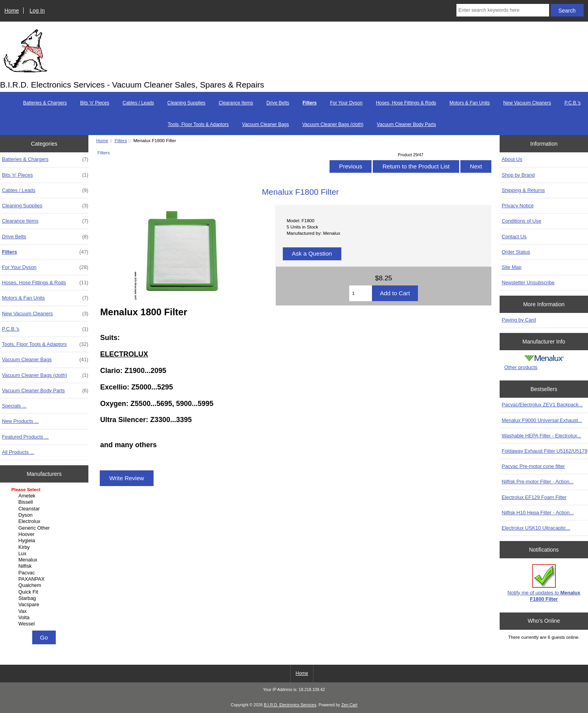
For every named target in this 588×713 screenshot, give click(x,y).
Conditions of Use (521, 221)
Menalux (45, 560)
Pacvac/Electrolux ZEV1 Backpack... (542, 405)
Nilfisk (45, 566)
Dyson (45, 515)
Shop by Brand (518, 175)
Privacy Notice (517, 206)
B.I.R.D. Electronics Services (290, 705)
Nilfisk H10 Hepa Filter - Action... (538, 513)
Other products (521, 367)
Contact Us (514, 237)
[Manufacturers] (44, 557)
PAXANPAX (45, 579)
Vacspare (45, 605)
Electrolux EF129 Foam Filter (534, 497)
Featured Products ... (25, 437)
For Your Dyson (346, 103)
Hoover (45, 534)
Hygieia (45, 541)
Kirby (45, 547)
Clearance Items (236, 103)
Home (12, 11)
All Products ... (18, 452)
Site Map (511, 267)
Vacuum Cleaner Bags (265, 124)
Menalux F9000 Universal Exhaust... (542, 420)
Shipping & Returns (523, 190)
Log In (37, 11)
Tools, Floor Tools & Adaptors (198, 124)
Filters (121, 140)
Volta (45, 618)
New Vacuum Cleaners (527, 103)
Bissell (45, 502)
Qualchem (45, 585)
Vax (45, 611)
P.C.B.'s (572, 103)
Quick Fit (45, 592)
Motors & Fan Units (470, 103)
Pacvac (45, 573)
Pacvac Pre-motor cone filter (533, 466)
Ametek (45, 496)
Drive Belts (278, 103)
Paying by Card (519, 320)
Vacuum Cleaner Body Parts (406, 124)
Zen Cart (349, 705)
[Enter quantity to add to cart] (361, 293)
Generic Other (45, 528)
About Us (512, 159)
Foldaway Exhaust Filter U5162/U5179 (544, 451)
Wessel (45, 624)
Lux (45, 554)
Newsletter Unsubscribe (528, 282)
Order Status (516, 252)
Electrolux (45, 521)
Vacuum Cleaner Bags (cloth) (333, 124)
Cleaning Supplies (186, 103)
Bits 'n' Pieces (95, 103)
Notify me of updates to (544, 583)
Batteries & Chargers (45, 103)
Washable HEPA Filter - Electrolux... (541, 436)
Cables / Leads (138, 103)
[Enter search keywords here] (503, 10)
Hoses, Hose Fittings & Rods (406, 103)
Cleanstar (45, 509)
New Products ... (20, 421)
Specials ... (14, 406)
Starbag (45, 598)
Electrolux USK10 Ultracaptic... (536, 528)
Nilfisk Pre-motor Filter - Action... (538, 482)
